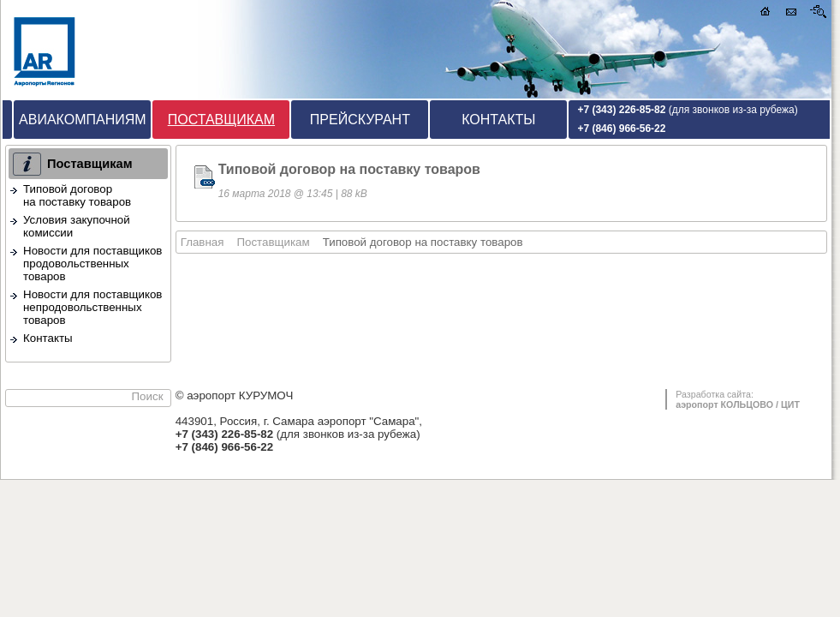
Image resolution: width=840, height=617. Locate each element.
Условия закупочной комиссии (77, 226)
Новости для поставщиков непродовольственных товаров (92, 307)
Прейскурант (360, 120)
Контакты (498, 120)
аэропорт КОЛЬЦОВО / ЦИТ (738, 404)
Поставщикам (221, 120)
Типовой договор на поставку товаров (77, 195)
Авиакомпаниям (83, 120)
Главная (203, 242)
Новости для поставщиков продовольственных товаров (92, 264)
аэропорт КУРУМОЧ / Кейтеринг (99, 49)
